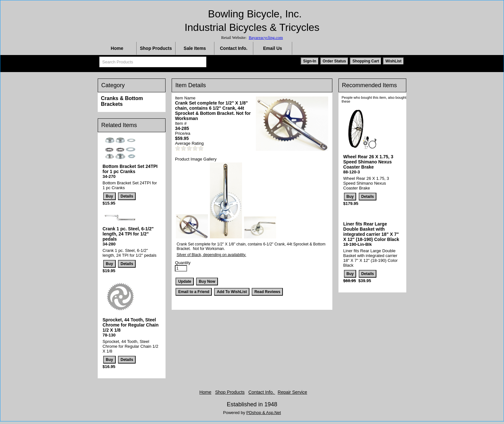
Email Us (272, 48)
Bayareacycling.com (266, 37)
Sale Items (195, 48)
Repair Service (292, 392)
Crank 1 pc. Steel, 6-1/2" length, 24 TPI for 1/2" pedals (128, 234)
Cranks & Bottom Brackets (122, 101)
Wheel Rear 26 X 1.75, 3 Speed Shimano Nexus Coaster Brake (368, 162)
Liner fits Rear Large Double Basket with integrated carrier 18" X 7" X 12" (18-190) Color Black (371, 232)
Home (117, 48)
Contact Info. (234, 48)
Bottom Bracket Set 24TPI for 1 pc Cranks (130, 169)
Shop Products (156, 48)
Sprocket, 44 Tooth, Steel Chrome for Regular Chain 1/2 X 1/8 (130, 325)
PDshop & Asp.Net (264, 413)
